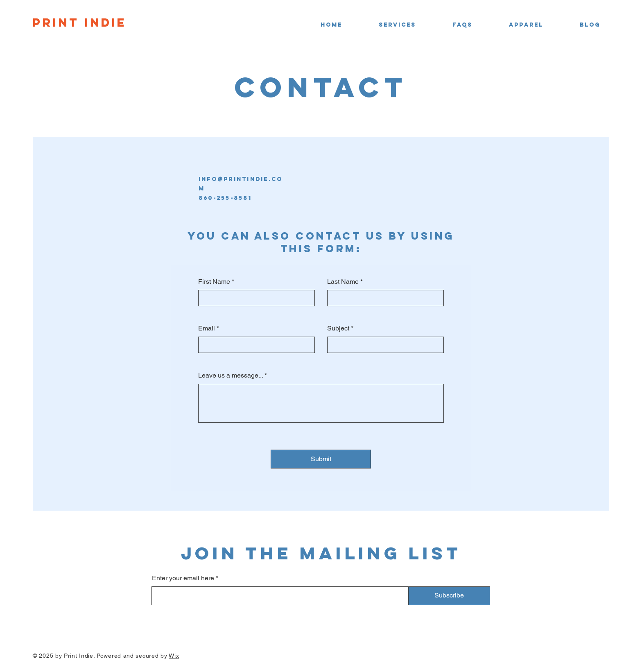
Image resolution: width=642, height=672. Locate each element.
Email (207, 328)
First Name (214, 282)
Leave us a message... (231, 376)
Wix (174, 656)
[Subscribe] (449, 596)
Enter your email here (183, 578)
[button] (385, 25)
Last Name (343, 282)
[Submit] (321, 459)
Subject (338, 328)
